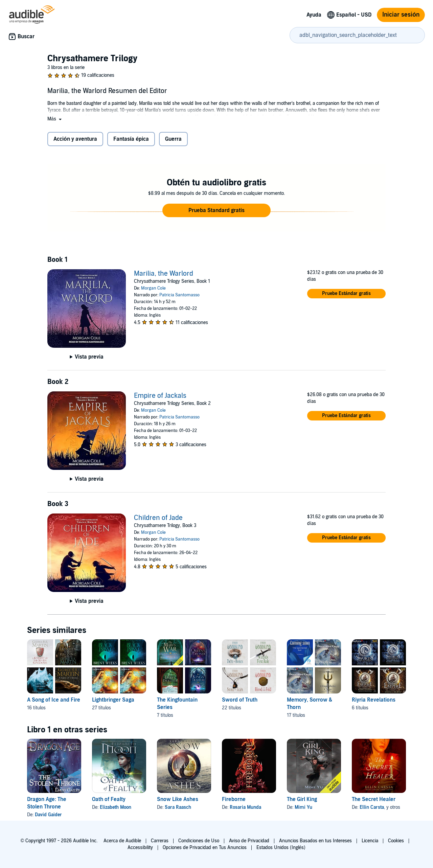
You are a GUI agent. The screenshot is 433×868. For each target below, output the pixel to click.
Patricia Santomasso (179, 295)
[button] (55, 119)
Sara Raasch (178, 807)
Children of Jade (158, 518)
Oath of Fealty (109, 799)
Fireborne (234, 799)
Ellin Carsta (372, 807)
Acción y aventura (75, 139)
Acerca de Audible (122, 841)
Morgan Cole (153, 288)
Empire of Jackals (160, 396)
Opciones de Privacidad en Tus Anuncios (205, 848)
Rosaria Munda (245, 807)
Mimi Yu (303, 807)
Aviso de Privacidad (249, 841)
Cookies (396, 841)
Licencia (370, 841)
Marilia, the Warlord (164, 274)
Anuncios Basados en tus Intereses (315, 841)
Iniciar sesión (401, 15)
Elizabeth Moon (116, 807)
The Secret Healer (374, 799)
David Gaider (48, 815)
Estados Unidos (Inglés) (281, 848)
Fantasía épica (131, 139)
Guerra (173, 139)
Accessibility (140, 848)
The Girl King (302, 799)
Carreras (160, 841)
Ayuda (314, 15)
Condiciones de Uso (199, 841)
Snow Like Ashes (178, 799)
